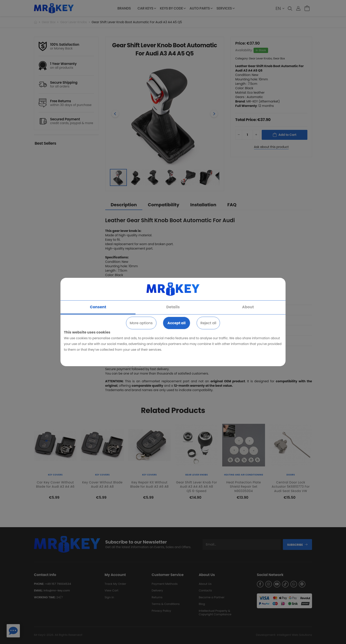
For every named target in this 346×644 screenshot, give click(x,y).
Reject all (208, 323)
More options (141, 323)
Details (173, 307)
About (248, 307)
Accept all (177, 323)
